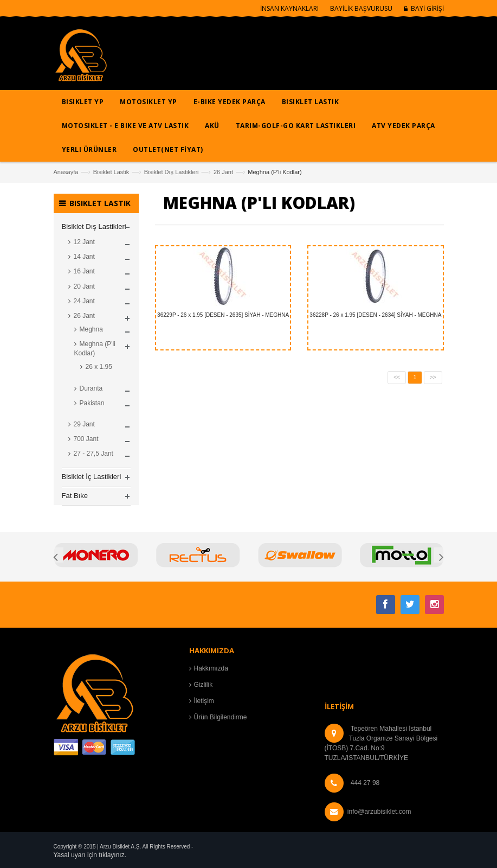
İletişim (204, 701)
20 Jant (84, 286)
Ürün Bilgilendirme (221, 717)
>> (433, 377)
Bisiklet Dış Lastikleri (172, 172)
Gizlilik (204, 685)
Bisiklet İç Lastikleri (92, 477)
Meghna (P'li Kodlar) (95, 349)
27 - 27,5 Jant (93, 454)
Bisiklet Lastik (111, 172)
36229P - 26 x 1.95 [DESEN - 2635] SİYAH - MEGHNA (223, 315)
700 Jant (86, 439)
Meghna (91, 329)
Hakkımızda (211, 668)
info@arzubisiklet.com (379, 812)
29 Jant (84, 424)
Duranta (91, 388)
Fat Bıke (75, 496)
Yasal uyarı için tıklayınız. (90, 855)
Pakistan (92, 403)
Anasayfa (66, 172)
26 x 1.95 (99, 367)
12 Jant (84, 242)
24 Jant (84, 301)
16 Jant (84, 271)
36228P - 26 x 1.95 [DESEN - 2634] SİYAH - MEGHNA (375, 315)
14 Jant (84, 257)
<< (397, 377)
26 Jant (223, 172)
